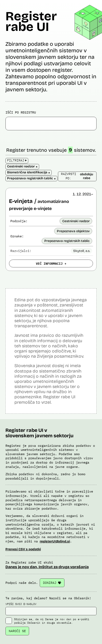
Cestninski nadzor (76, 221)
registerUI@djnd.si (55, 541)
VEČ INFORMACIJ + (51, 263)
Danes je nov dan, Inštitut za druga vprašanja (47, 567)
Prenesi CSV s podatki (23, 549)
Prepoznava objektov (73, 231)
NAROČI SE (17, 631)
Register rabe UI (31, 21)
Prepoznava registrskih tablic (67, 241)
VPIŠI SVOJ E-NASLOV (51, 609)
